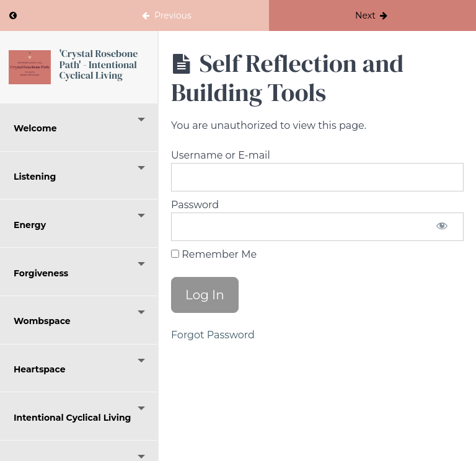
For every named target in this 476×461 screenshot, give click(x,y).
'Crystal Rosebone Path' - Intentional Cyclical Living (99, 64)
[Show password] (442, 227)
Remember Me (214, 254)
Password (195, 205)
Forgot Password (213, 335)
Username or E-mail (221, 155)
